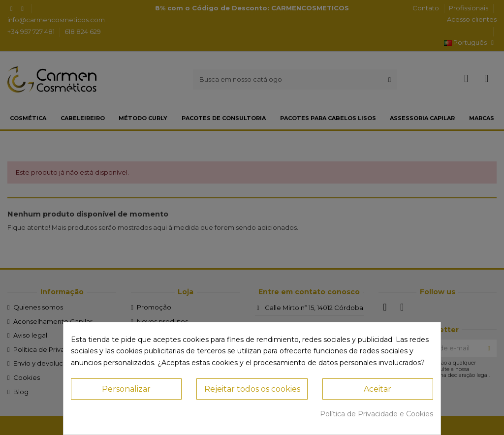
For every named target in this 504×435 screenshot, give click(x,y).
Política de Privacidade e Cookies (377, 414)
